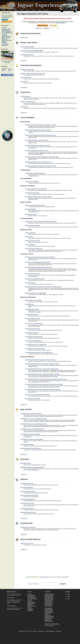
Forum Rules (58, 631)
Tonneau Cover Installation (32, 182)
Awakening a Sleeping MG (27, 69)
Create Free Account (7, 22)
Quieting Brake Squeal (31, 214)
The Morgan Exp (48, 603)
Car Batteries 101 (30, 304)
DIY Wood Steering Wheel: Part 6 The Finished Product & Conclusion (43, 389)
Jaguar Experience (49, 599)
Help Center (16, 609)
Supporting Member (44, 577)
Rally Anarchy (48, 620)
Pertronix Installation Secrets (32, 318)
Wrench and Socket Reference (28, 512)
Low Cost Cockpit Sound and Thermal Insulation (37, 395)
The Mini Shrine (48, 601)
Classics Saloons (6, 37)
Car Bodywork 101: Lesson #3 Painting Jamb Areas (34, 424)
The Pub (4, 28)
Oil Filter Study (29, 237)
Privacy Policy (41, 631)
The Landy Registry (49, 600)
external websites (60, 23)
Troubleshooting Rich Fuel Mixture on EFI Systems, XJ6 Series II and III (43, 287)
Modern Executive (7, 40)
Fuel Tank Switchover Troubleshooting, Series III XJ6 (38, 267)
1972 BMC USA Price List (27, 483)
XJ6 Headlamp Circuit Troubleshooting (35, 349)
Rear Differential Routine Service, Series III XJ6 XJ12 (39, 197)
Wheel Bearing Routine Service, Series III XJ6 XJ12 (38, 162)
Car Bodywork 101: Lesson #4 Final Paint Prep (32, 429)
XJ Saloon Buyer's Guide (27, 55)
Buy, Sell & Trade (6, 29)
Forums (9, 10)
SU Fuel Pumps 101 (30, 283)
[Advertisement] (47, 565)
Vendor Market (6, 30)
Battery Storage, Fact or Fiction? (33, 300)
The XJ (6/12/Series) (7, 33)
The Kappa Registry (49, 612)
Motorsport (5, 45)
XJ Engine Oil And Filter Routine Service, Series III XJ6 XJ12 (41, 166)
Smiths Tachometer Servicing (32, 329)
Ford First (47, 614)
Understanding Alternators (32, 333)
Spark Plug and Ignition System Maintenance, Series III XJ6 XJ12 (42, 157)
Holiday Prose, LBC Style (27, 543)
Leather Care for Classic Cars (28, 102)
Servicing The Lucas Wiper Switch (34, 324)
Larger (4, 69)
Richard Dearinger (6, 62)
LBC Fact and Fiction (26, 77)
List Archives (5, 44)
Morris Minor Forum (49, 598)
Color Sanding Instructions (27, 444)
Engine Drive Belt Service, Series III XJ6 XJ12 (37, 140)
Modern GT (5, 39)
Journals (33, 10)
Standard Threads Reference (28, 499)
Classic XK (5, 35)
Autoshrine (48, 592)
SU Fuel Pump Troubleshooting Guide (35, 279)
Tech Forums (12, 598)
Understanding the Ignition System (34, 337)
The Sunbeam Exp (49, 602)
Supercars (5, 43)
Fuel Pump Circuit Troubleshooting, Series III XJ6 (38, 262)
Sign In (4, 10)
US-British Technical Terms (27, 508)
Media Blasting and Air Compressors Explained (32, 467)
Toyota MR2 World (49, 609)
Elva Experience (48, 606)
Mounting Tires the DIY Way (32, 193)
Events (27, 10)
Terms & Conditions (50, 631)
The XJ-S (4, 34)
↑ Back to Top (24, 60)
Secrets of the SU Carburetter (28, 527)
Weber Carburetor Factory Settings (34, 293)
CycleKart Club (48, 615)
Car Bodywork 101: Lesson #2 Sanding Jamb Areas (34, 419)
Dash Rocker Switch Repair (32, 309)
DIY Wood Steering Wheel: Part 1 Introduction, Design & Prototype (42, 364)
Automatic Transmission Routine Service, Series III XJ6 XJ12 (41, 125)
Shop (22, 10)
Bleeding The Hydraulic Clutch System (35, 205)
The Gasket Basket (30, 245)
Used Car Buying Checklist (27, 47)
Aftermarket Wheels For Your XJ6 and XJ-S (36, 189)
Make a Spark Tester (30, 233)
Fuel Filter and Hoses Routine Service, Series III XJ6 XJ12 (40, 257)
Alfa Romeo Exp (48, 611)
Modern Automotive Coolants (32, 225)
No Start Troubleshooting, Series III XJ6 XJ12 (37, 150)
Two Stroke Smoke (49, 618)
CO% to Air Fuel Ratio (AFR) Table (29, 495)
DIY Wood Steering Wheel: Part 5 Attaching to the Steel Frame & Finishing (44, 384)
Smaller (10, 69)
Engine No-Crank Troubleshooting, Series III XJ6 (33, 74)
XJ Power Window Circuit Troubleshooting (36, 345)
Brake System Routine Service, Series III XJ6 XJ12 (38, 130)
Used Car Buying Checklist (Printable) (30, 51)
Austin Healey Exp (49, 596)
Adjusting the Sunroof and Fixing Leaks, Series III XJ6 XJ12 (40, 360)
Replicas (4, 42)
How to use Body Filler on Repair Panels (31, 448)
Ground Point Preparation (32, 315)
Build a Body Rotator (26, 463)
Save (10, 70)
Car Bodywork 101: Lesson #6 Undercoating (32, 439)
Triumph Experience (49, 595)
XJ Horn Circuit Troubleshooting (33, 341)
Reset (3, 70)
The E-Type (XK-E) (7, 32)
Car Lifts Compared (25, 96)
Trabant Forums (48, 619)
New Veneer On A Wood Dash (33, 399)
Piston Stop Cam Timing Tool (32, 241)
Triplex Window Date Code (27, 503)
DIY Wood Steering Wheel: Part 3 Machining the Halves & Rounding (42, 374)
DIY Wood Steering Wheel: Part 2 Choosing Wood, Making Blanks (42, 369)
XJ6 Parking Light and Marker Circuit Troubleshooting (39, 353)
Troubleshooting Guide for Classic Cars (35, 173)
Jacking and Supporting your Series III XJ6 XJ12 (37, 145)
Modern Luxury (6, 38)
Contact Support (12, 606)
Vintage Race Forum (49, 616)
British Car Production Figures (28, 491)
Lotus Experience (49, 605)
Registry (16, 10)
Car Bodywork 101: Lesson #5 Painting (30, 434)
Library (39, 10)
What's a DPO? (24, 81)
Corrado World (48, 613)
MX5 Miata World (48, 608)
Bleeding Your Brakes (31, 209)
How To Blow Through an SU (32, 274)
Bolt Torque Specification (27, 487)
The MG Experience (49, 594)
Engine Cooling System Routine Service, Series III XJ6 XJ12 (40, 135)
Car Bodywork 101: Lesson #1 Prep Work (31, 414)
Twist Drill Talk (24, 107)
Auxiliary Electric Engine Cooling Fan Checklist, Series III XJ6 (41, 222)
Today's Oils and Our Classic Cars (34, 249)
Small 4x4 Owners (49, 621)
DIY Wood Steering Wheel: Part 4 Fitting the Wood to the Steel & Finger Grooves (46, 379)
